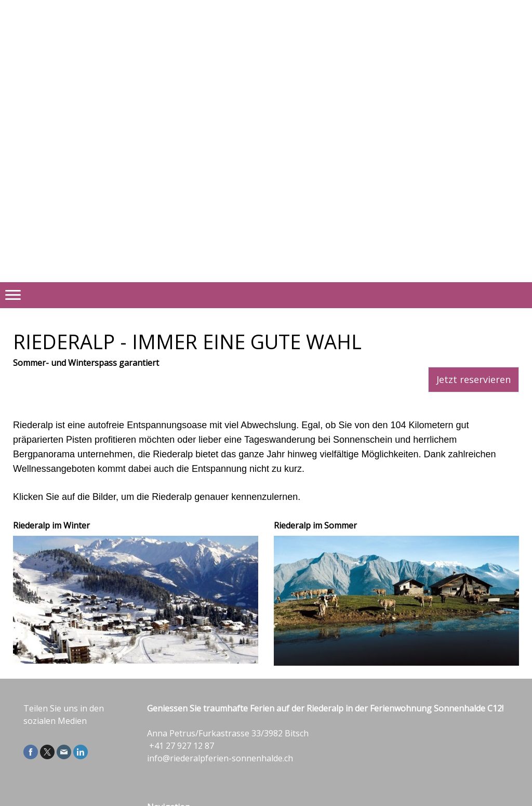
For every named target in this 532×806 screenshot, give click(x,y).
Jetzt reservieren (474, 379)
